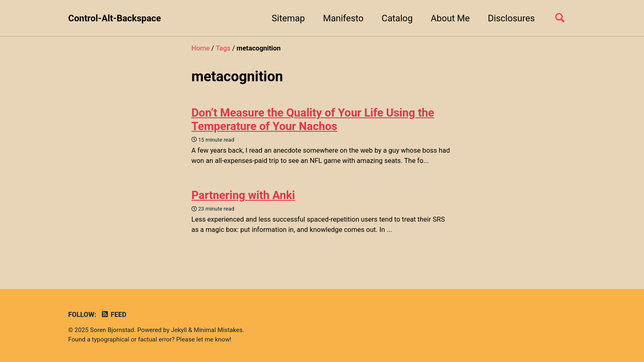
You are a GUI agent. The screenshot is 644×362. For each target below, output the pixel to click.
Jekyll (179, 330)
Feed (114, 315)
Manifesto (343, 18)
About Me (450, 18)
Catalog (397, 18)
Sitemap (289, 18)
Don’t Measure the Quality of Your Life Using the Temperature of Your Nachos (313, 119)
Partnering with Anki (243, 195)
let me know (213, 339)
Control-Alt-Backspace (115, 18)
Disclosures (511, 18)
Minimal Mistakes (218, 330)
